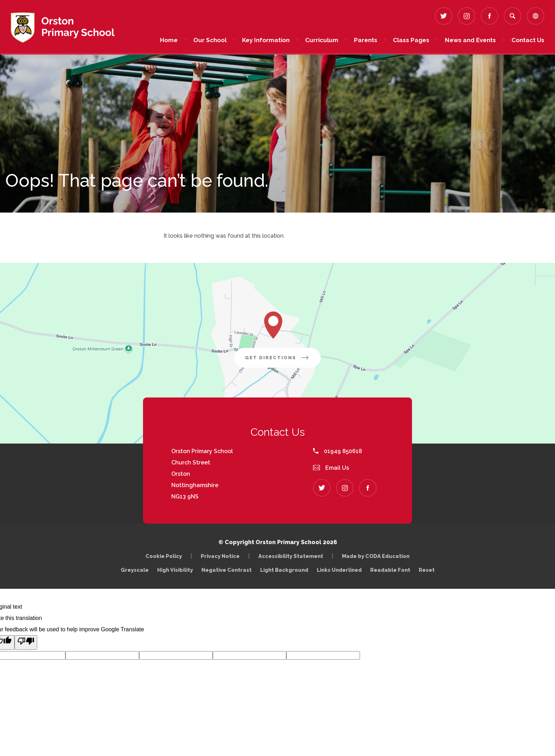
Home (169, 40)
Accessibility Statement (291, 556)
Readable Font (390, 570)
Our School (210, 40)
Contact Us (528, 40)
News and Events (470, 40)
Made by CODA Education (377, 556)
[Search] (513, 16)
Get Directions (283, 360)
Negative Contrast (227, 570)
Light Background (284, 570)
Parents (366, 40)
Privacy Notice (220, 556)
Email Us (331, 468)
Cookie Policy (164, 556)
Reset (427, 570)
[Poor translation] (26, 642)
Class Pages (411, 40)
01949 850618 (337, 451)
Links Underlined (339, 570)
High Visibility (175, 570)
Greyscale (135, 570)
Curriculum (322, 40)
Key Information (266, 40)
